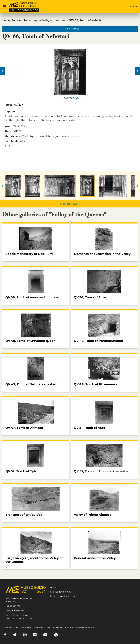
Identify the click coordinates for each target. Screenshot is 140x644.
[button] (2, 71)
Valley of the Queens (55, 20)
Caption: (10, 112)
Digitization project (60, 592)
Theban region (32, 20)
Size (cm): (11, 141)
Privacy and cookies (42, 627)
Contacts (69, 627)
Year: (8, 126)
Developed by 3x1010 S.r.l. (87, 627)
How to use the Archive (63, 596)
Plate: (8, 131)
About (53, 587)
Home (6, 20)
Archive (16, 20)
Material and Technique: (21, 136)
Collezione (70, 29)
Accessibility (58, 627)
